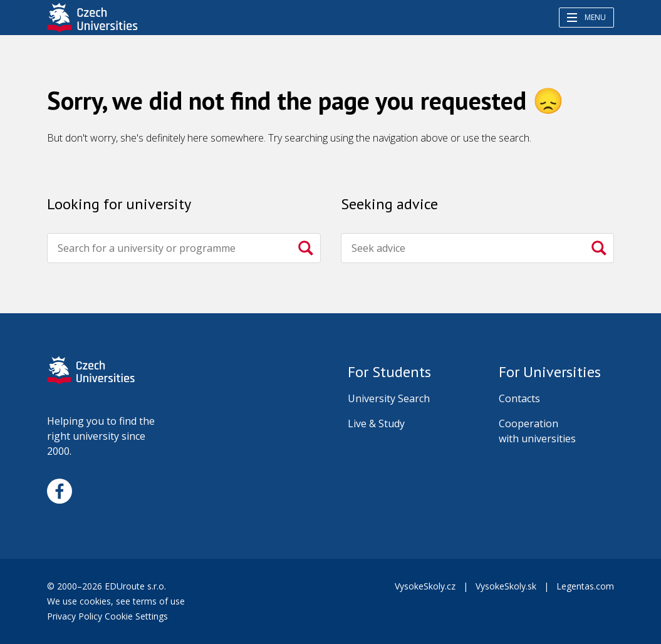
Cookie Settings (136, 616)
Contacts (519, 398)
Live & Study (376, 423)
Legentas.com (585, 586)
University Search (389, 398)
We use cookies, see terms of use (117, 601)
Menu (586, 17)
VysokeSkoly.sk (506, 586)
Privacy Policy (75, 616)
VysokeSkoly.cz (425, 586)
